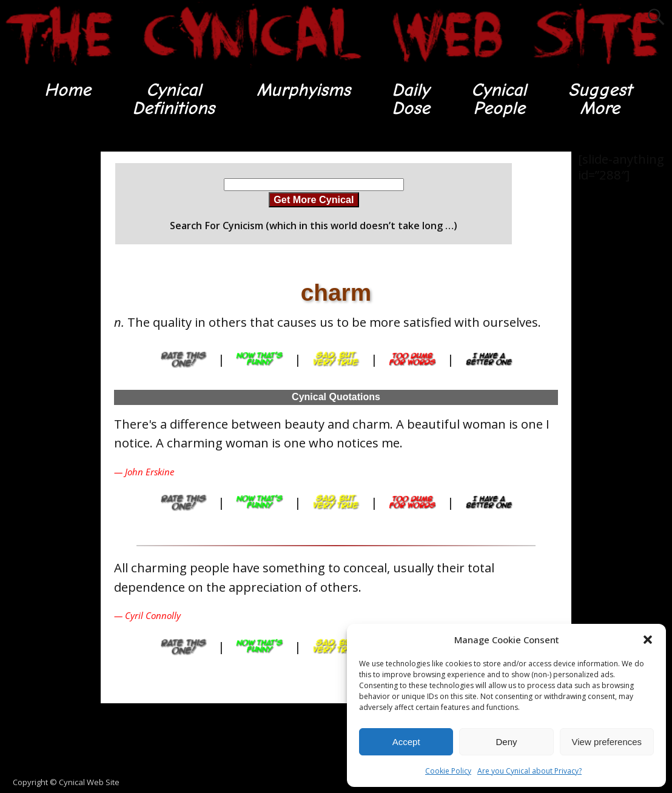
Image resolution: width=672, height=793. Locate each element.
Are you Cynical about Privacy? (529, 771)
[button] (648, 640)
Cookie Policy (448, 771)
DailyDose (411, 99)
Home (68, 90)
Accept (406, 742)
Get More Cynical (314, 199)
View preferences (607, 742)
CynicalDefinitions (174, 99)
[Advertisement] (336, 740)
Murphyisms (304, 90)
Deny (506, 742)
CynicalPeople (499, 99)
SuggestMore (600, 99)
